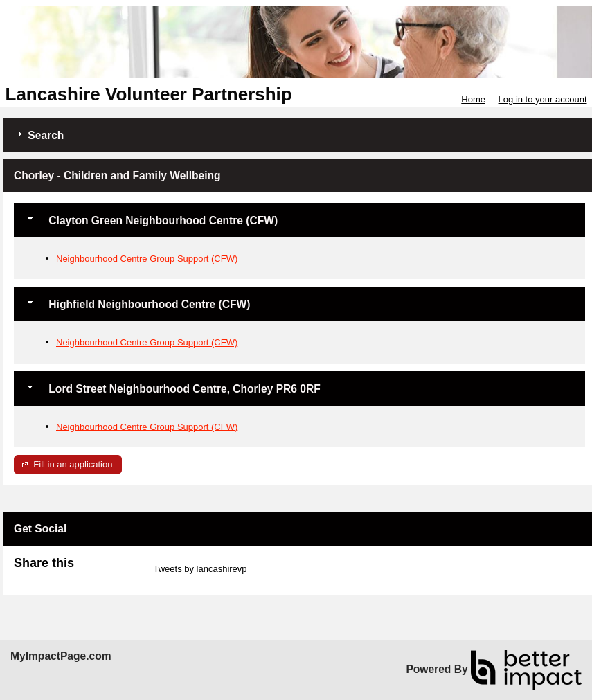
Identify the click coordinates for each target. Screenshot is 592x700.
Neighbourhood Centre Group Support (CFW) (147, 258)
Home (473, 99)
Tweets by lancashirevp (200, 569)
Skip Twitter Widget (113, 569)
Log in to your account (543, 99)
